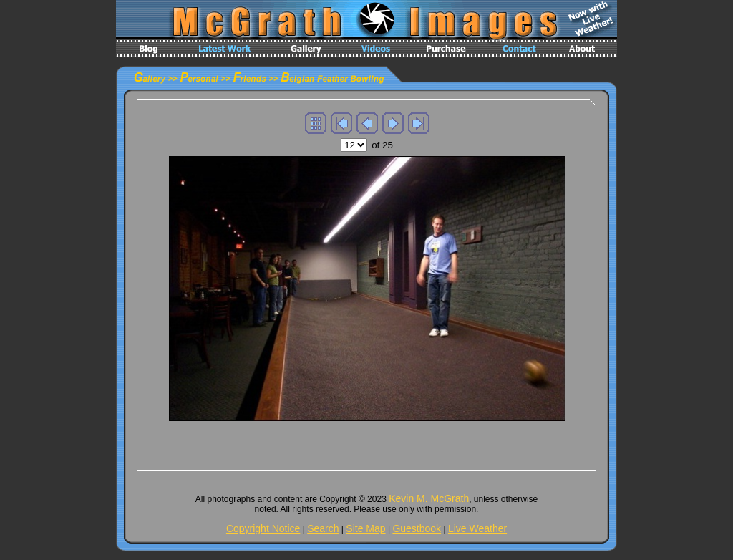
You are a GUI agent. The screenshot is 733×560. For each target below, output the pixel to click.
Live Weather (477, 528)
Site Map (365, 528)
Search (323, 528)
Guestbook (417, 528)
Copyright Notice (263, 528)
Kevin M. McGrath (429, 498)
